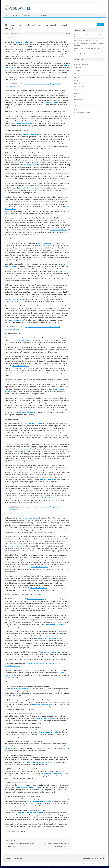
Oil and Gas (78, 106)
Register (44, 15)
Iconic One (84, 864)
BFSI (76, 74)
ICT (75, 96)
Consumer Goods (79, 87)
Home (7, 15)
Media (76, 103)
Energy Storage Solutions (19, 831)
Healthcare (78, 93)
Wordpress (103, 864)
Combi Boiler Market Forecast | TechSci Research (88, 54)
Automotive (78, 71)
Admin (9, 33)
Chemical (77, 80)
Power (76, 109)
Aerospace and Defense (81, 64)
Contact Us (16, 15)
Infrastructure (78, 100)
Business (77, 77)
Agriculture (78, 67)
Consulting (77, 84)
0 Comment (67, 33)
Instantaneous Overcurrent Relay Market (86, 40)
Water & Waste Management (83, 112)
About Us (27, 15)
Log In (36, 15)
